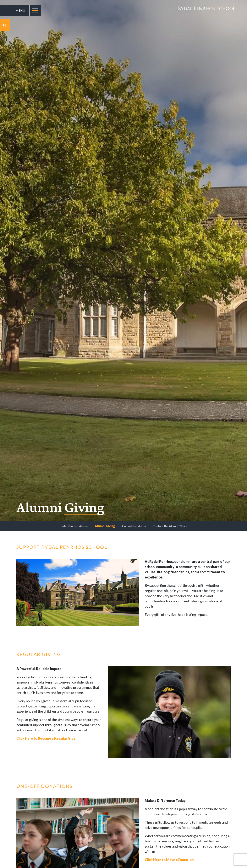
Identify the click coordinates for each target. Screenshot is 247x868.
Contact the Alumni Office (170, 526)
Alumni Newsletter (134, 526)
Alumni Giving (105, 526)
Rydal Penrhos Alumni (74, 526)
